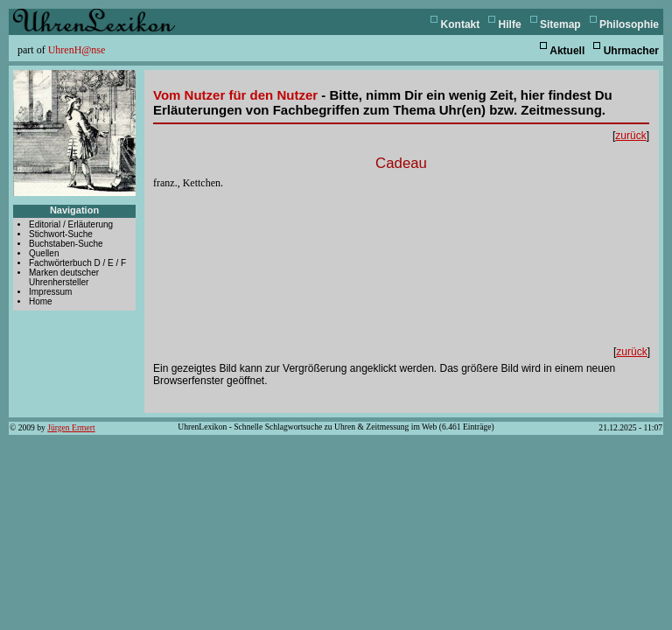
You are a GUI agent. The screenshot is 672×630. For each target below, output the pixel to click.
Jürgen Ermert (71, 427)
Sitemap (560, 24)
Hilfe (510, 24)
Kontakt (461, 24)
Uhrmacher (631, 51)
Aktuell (567, 51)
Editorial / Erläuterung (71, 224)
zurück (630, 136)
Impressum (50, 292)
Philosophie (629, 24)
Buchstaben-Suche (66, 244)
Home (41, 301)
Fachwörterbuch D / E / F (77, 263)
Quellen (44, 253)
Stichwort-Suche (61, 234)
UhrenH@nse (77, 50)
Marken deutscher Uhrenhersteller (64, 277)
